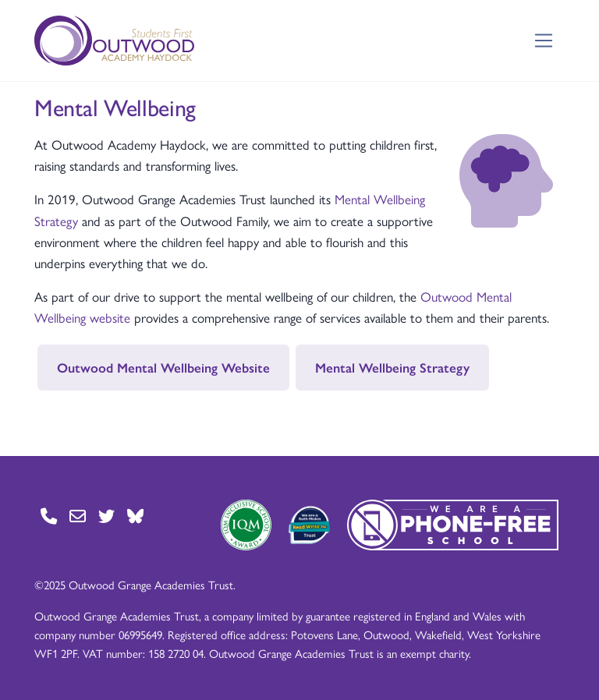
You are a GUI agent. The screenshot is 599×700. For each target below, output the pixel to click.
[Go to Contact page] (49, 516)
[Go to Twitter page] (106, 516)
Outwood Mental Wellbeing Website (163, 367)
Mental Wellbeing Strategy (392, 367)
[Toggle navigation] (544, 41)
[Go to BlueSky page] (135, 516)
